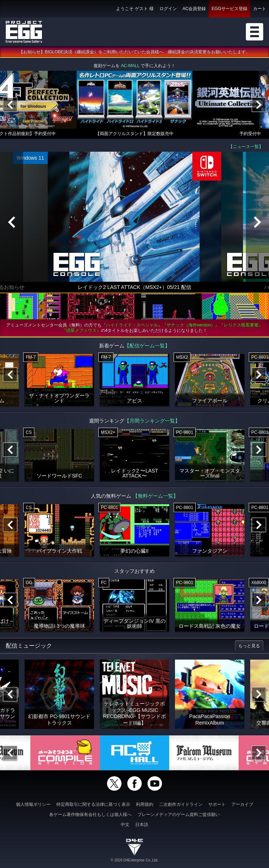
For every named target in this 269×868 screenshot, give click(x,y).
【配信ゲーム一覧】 (147, 346)
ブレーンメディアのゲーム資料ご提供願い (179, 815)
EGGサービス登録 (229, 9)
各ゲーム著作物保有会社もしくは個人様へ (90, 815)
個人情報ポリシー (33, 804)
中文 (125, 825)
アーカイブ (242, 804)
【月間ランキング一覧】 (152, 421)
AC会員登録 (194, 9)
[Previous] (10, 105)
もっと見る (249, 646)
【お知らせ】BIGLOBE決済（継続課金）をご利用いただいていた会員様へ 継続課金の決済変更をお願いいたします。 (135, 52)
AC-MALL (130, 66)
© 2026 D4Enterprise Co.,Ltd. (134, 860)
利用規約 (145, 804)
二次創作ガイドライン (181, 804)
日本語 (142, 825)
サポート (217, 804)
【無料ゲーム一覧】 (155, 496)
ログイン (168, 9)
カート (260, 9)
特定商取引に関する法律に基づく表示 (93, 804)
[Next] (259, 105)
